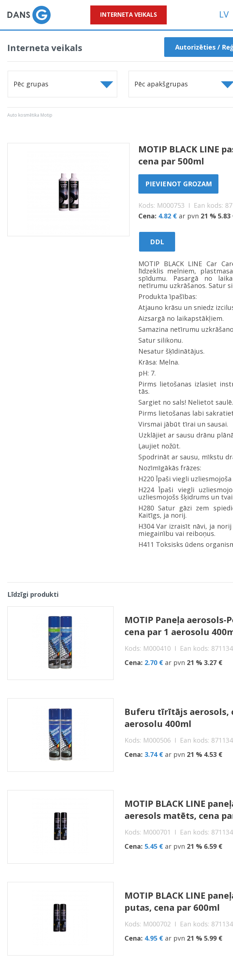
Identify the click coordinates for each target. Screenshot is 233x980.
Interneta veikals (129, 15)
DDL (157, 242)
